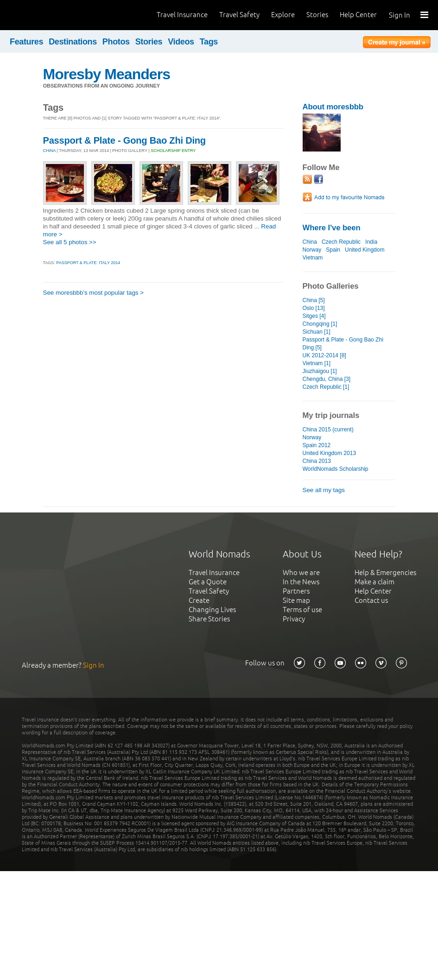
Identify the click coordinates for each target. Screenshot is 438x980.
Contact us (371, 600)
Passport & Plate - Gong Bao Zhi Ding (124, 140)
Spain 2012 (317, 445)
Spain (333, 250)
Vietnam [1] (317, 363)
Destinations (73, 42)
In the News (301, 582)
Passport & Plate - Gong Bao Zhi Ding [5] (343, 344)
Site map (296, 600)
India (371, 242)
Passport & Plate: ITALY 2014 (88, 263)
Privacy (294, 619)
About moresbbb (333, 107)
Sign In (400, 15)
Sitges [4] (314, 316)
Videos (181, 42)
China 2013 (317, 461)
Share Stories (209, 619)
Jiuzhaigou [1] (320, 371)
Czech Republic (341, 242)
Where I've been (332, 228)
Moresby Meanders (107, 74)
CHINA (50, 151)
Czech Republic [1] (326, 387)
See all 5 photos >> (70, 242)
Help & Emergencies (385, 572)
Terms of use (302, 610)
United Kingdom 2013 (330, 453)
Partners (296, 591)
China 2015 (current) (328, 430)
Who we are (301, 572)
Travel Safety (239, 15)
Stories (317, 15)
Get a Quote (208, 582)
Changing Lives (212, 610)
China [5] (314, 300)
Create (199, 600)
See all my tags (324, 490)
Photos (116, 42)
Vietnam (313, 258)
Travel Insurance (182, 15)
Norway (312, 250)
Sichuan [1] (317, 332)
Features (26, 42)
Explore (283, 15)
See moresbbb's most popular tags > (94, 293)
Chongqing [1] (320, 324)
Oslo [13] (314, 308)
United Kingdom (365, 250)
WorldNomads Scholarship (336, 469)
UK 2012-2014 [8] (324, 355)
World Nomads (49, 15)
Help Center (358, 15)
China (310, 242)
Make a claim (375, 582)
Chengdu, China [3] (327, 379)
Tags (209, 42)
